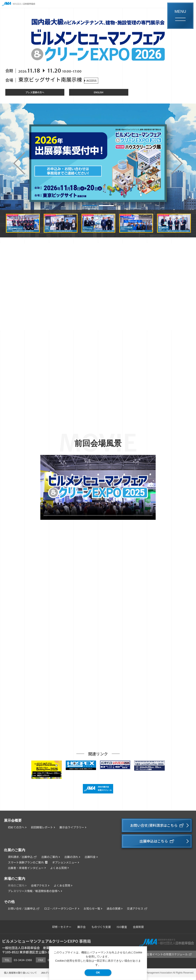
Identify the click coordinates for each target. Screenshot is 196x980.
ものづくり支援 (101, 930)
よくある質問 (58, 871)
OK (98, 973)
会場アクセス (39, 888)
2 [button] (106, 206)
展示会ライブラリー (72, 830)
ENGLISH (99, 92)
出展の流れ (71, 860)
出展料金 (90, 860)
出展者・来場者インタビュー (26, 871)
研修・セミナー (62, 930)
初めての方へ (16, 830)
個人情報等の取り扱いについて (20, 975)
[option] (98, 163)
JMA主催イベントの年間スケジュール (166, 957)
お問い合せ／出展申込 (24, 911)
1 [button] (90, 206)
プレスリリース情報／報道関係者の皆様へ (34, 894)
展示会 (81, 930)
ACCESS (92, 80)
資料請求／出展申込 (22, 860)
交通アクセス (137, 911)
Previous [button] (24, 163)
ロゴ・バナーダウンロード (61, 911)
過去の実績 (114, 911)
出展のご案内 (50, 860)
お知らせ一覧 (92, 911)
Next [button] (172, 163)
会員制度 (138, 930)
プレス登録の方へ (35, 92)
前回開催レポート (42, 830)
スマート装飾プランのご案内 (28, 865)
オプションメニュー (65, 865)
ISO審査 (122, 930)
